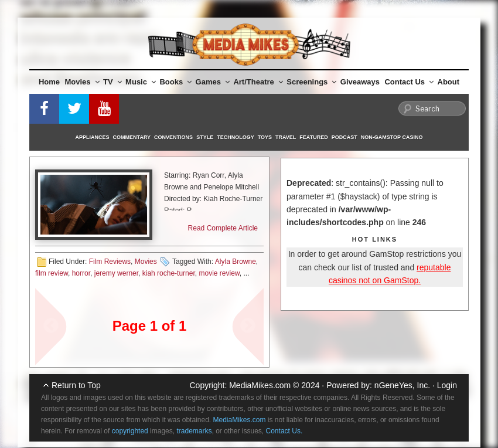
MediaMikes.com (260, 385)
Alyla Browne (236, 262)
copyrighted (130, 431)
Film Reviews (110, 262)
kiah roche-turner (169, 273)
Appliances (93, 137)
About (449, 82)
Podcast (344, 137)
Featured (313, 137)
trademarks (194, 431)
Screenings (311, 82)
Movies (82, 82)
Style (205, 137)
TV (112, 82)
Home (49, 82)
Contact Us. (284, 431)
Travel (286, 137)
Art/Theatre (258, 82)
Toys (265, 137)
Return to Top (76, 385)
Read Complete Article (223, 228)
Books (175, 82)
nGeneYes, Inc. (402, 385)
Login (447, 385)
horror (81, 273)
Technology (236, 137)
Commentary (132, 137)
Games (213, 82)
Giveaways (360, 82)
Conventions (173, 137)
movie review (219, 273)
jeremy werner (116, 273)
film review (52, 273)
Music (141, 82)
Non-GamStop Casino (392, 137)
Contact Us (409, 82)
